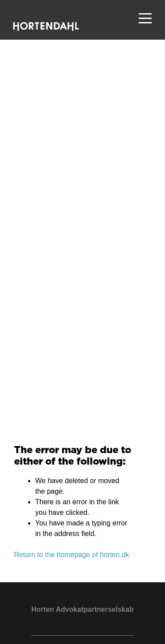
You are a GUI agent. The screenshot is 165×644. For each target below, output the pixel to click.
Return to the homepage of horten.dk (72, 555)
